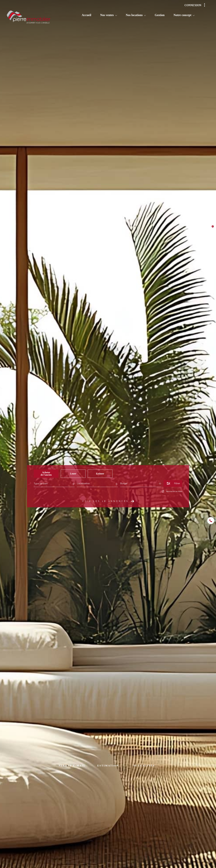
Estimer (100, 474)
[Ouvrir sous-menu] (116, 15)
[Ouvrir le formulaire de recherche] (173, 484)
